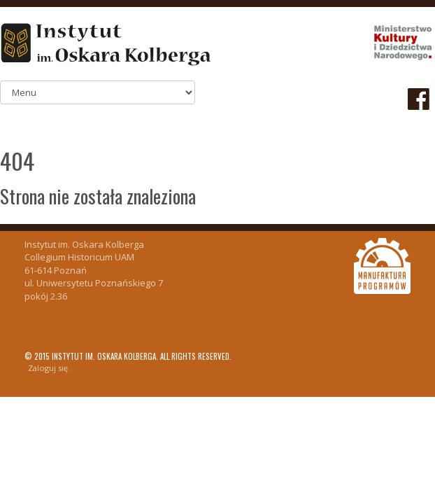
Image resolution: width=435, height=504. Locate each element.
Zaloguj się (48, 368)
